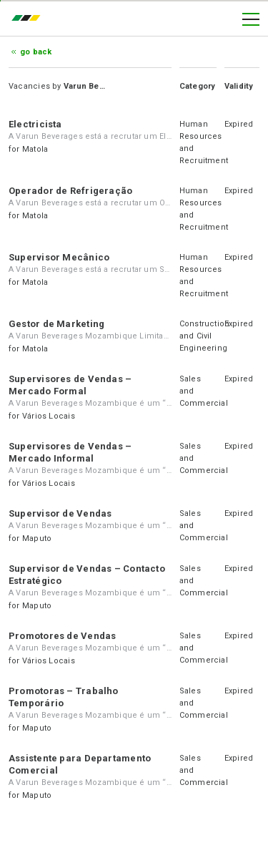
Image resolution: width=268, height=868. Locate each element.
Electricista (35, 124)
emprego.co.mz (29, 19)
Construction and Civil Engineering (205, 336)
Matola (35, 149)
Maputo (37, 538)
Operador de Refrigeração (70, 191)
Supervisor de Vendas (60, 513)
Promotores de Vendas (62, 636)
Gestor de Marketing (56, 324)
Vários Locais (49, 416)
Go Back (36, 52)
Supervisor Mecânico (59, 257)
